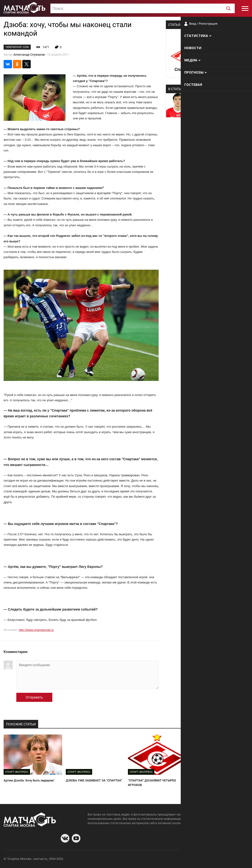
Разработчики (209, 859)
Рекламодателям (236, 859)
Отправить (34, 697)
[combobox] (143, 8)
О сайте (190, 859)
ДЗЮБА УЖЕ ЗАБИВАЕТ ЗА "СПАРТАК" (94, 780)
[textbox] (143, 9)
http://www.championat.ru (36, 630)
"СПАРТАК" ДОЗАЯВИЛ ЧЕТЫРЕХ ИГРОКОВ (152, 783)
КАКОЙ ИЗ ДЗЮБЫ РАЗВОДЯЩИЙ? (216, 780)
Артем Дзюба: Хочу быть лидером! (29, 780)
